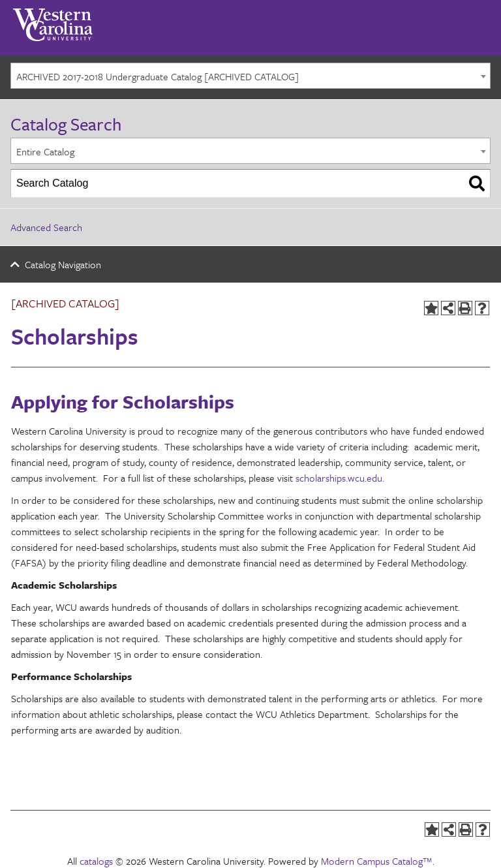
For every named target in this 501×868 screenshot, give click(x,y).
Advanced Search (46, 227)
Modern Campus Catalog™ (377, 861)
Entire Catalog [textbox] (45, 151)
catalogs (96, 861)
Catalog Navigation (63, 264)
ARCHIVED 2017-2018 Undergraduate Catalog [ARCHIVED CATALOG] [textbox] (158, 76)
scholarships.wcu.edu (339, 478)
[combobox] (250, 76)
